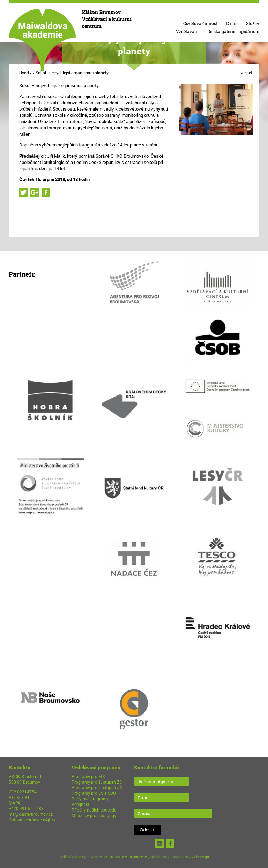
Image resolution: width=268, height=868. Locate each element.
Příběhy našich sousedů (94, 810)
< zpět (247, 73)
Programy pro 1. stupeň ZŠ (97, 782)
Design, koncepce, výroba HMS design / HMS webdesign (165, 857)
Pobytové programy (90, 799)
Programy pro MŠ (88, 776)
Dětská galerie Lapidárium (233, 32)
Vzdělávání (187, 32)
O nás (232, 24)
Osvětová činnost (200, 24)
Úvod (24, 73)
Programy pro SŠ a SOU (94, 793)
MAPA (15, 803)
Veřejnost (80, 804)
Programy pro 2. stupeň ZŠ (97, 787)
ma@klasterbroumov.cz (31, 814)
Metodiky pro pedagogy (94, 815)
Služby (253, 24)
